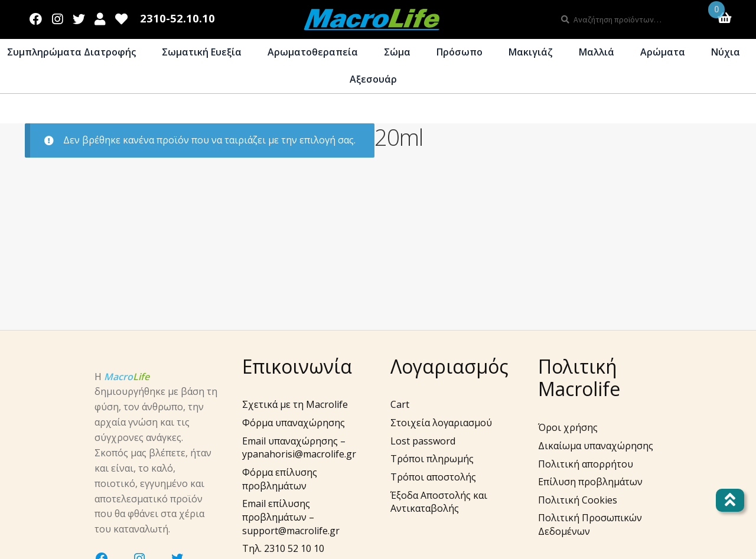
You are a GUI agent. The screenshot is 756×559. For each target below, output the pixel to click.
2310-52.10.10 (177, 19)
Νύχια (726, 52)
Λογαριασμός (100, 17)
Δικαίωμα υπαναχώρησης (596, 446)
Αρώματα (663, 52)
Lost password (423, 441)
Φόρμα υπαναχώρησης (294, 423)
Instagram (58, 17)
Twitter (79, 17)
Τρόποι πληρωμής (432, 459)
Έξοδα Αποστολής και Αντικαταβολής (439, 502)
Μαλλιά (597, 52)
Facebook (36, 17)
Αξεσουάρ (373, 79)
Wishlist (122, 17)
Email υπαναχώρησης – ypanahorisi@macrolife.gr (299, 448)
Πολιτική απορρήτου (586, 464)
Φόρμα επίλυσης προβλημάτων (280, 479)
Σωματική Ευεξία (202, 52)
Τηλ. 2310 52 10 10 (283, 548)
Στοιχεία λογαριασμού (441, 423)
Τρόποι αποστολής (433, 477)
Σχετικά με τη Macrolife (295, 404)
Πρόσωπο (460, 52)
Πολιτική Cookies (578, 500)
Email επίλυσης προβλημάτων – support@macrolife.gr (291, 517)
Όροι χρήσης (568, 427)
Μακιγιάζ (531, 52)
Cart (400, 404)
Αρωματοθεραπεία (313, 52)
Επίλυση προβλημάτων (590, 482)
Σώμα (397, 52)
